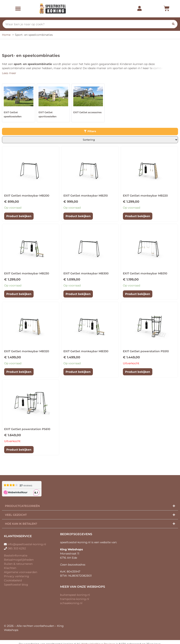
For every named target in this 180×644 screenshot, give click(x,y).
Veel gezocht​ (16, 515)
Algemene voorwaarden (21, 572)
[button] (18, 9)
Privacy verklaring (16, 576)
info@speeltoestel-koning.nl (27, 544)
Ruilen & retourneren (18, 564)
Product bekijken (19, 216)
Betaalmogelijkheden (19, 560)
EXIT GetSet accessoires (87, 112)
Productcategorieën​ (22, 506)
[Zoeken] (173, 24)
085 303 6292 (17, 548)
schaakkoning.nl (71, 603)
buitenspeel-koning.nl (75, 595)
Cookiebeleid (13, 580)
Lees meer (9, 73)
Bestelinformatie (16, 555)
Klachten (10, 568)
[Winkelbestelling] (90, 140)
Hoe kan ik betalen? (21, 524)
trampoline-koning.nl (75, 599)
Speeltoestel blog (16, 585)
